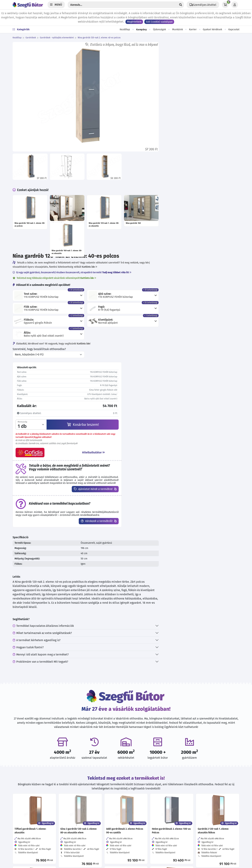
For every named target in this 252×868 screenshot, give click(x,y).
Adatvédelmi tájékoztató (86, 791)
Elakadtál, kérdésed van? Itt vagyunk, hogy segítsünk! (166, 144)
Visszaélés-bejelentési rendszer (90, 819)
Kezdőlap (125, 29)
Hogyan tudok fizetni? (143, 459)
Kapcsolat (234, 29)
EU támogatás (79, 854)
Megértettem (134, 22)
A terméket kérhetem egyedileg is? (151, 452)
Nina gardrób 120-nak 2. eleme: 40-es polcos (99, 38)
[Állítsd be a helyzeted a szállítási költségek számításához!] (203, 5)
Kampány (141, 30)
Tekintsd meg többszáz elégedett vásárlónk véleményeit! (169, 71)
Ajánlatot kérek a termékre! (184, 293)
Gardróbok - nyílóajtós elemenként (57, 38)
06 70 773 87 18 (27, 798)
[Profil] (235, 5)
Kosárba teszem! (181, 224)
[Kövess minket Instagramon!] (143, 792)
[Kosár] (225, 5)
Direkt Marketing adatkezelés (88, 826)
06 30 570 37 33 (27, 805)
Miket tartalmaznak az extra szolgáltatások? (157, 444)
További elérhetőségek (30, 821)
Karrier (193, 29)
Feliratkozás (197, 808)
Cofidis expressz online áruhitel (90, 847)
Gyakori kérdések (212, 29)
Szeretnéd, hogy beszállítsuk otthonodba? (154, 149)
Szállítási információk (84, 833)
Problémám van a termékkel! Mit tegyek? (155, 473)
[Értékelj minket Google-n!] (154, 792)
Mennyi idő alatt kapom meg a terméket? (155, 466)
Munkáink (178, 29)
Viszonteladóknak (81, 812)
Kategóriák (21, 29)
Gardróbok (31, 38)
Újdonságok (159, 29)
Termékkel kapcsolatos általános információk (158, 437)
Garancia (75, 840)
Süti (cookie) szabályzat (159, 22)
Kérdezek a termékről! (188, 328)
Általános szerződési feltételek (89, 798)
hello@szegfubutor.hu (31, 812)
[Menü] (56, 5)
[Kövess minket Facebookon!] (131, 792)
